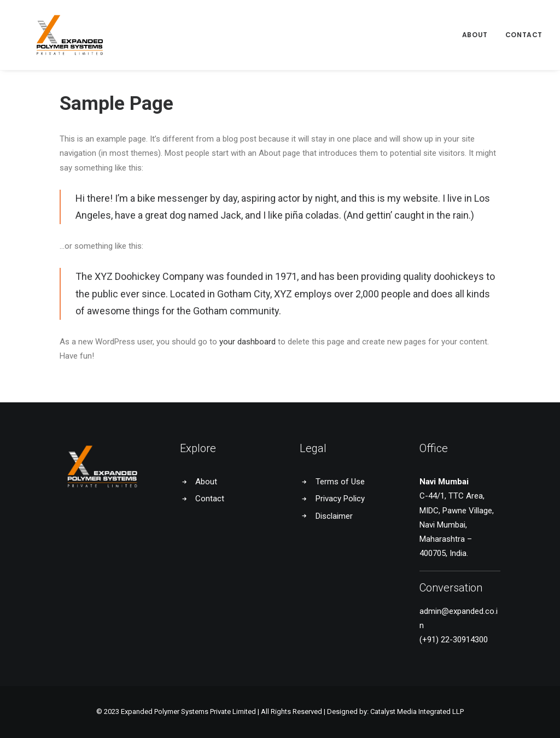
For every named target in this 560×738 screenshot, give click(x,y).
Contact (524, 26)
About (475, 26)
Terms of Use (340, 482)
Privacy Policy (340, 499)
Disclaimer (334, 516)
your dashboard (247, 342)
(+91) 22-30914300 (454, 640)
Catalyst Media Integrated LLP (417, 711)
